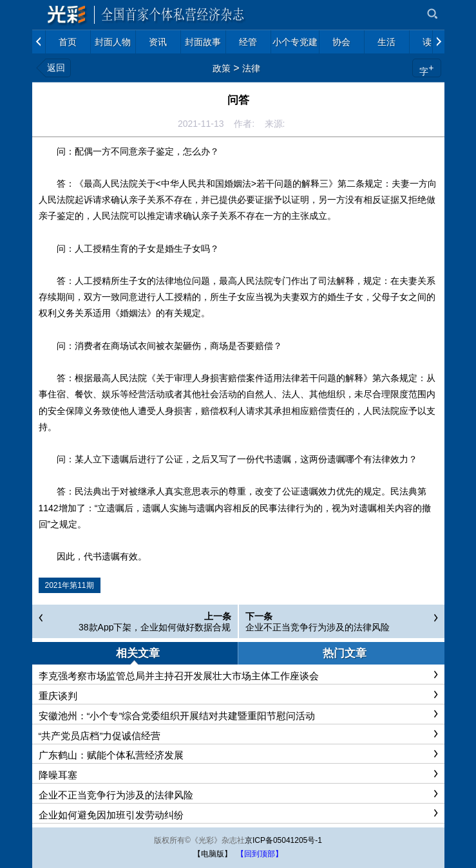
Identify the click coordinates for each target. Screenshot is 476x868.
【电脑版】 (213, 854)
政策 (222, 68)
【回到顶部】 (260, 854)
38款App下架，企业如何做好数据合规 (155, 627)
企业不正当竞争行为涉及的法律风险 (318, 627)
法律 (251, 68)
